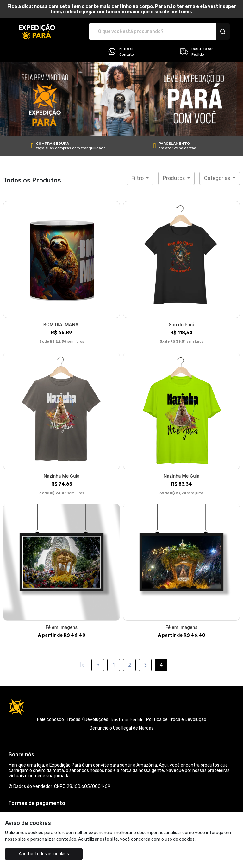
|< (82, 665)
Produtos (174, 178)
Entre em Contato (121, 52)
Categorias (218, 178)
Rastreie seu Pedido (197, 52)
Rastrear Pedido (127, 720)
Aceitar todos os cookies (44, 854)
